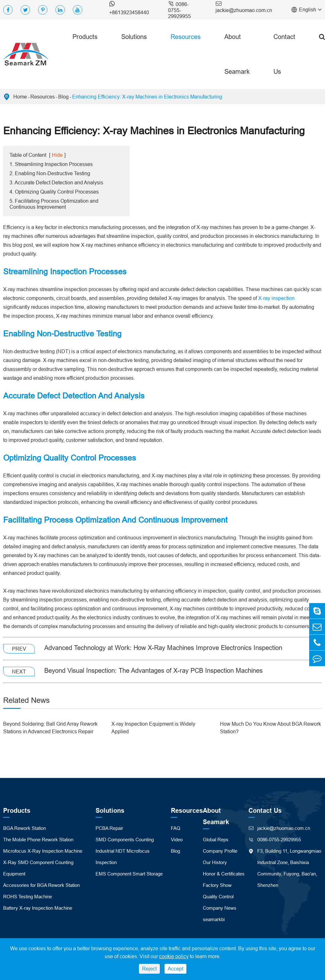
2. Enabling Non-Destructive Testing (50, 173)
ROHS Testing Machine (28, 897)
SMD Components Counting (125, 840)
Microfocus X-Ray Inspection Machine (43, 851)
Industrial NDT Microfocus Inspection (123, 857)
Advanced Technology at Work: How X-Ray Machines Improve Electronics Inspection (163, 648)
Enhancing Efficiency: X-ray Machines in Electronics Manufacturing (147, 97)
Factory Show (217, 885)
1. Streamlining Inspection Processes (51, 164)
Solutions (134, 37)
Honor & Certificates (224, 874)
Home (20, 97)
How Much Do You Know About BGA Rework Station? (270, 728)
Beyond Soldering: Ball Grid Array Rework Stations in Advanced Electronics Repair (50, 728)
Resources (186, 37)
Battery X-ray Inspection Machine (38, 908)
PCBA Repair (109, 828)
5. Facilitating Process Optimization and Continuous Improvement (54, 204)
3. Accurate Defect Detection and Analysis (56, 182)
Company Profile (220, 851)
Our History (215, 862)
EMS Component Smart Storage (129, 874)
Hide (57, 155)
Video (177, 840)
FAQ (176, 828)
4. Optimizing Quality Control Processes (54, 192)
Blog (63, 97)
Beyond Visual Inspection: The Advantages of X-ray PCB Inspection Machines (153, 670)
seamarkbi (214, 919)
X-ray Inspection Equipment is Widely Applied (153, 728)
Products (85, 37)
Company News (220, 908)
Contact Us (284, 54)
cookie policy (174, 956)
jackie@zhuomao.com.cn (244, 6)
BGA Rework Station (25, 828)
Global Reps (216, 840)
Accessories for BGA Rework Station (41, 885)
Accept (175, 969)
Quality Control (218, 897)
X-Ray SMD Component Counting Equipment (38, 868)
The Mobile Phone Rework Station (38, 840)
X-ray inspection (276, 298)
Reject (149, 969)
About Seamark (237, 54)
